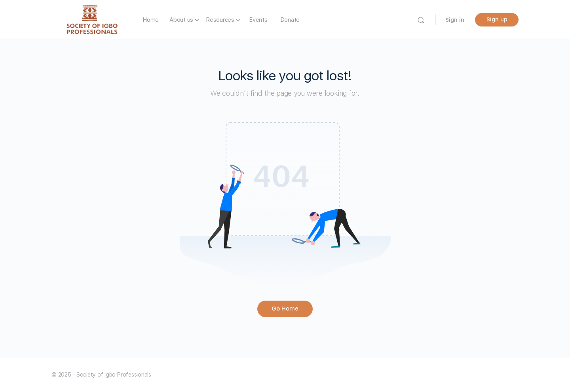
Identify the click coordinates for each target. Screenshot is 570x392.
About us (181, 20)
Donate (290, 20)
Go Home (285, 309)
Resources (220, 20)
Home (151, 20)
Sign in (455, 20)
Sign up (497, 19)
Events (258, 20)
